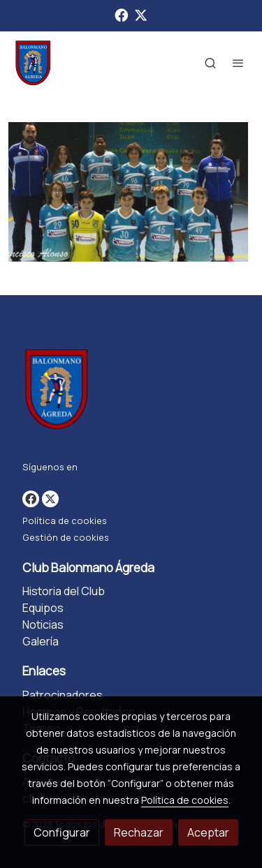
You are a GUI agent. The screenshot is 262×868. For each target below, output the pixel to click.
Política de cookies (65, 521)
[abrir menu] (238, 63)
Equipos (43, 608)
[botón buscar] (210, 63)
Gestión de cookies (66, 537)
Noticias (43, 624)
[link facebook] (121, 14)
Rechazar (139, 832)
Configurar (62, 832)
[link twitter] (141, 14)
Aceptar (208, 832)
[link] (33, 63)
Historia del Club (64, 591)
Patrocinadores (63, 695)
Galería (41, 641)
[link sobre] (131, 392)
